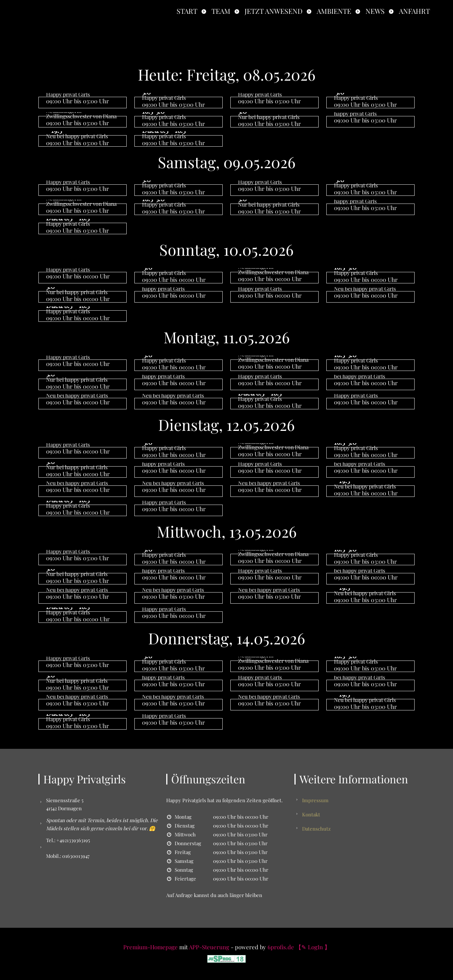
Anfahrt (414, 11)
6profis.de (281, 947)
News (375, 11)
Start (187, 11)
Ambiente (334, 11)
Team (221, 11)
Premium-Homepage (150, 947)
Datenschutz (316, 829)
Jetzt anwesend (274, 11)
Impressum (315, 800)
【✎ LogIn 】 (313, 947)
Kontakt (311, 814)
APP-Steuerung (209, 947)
